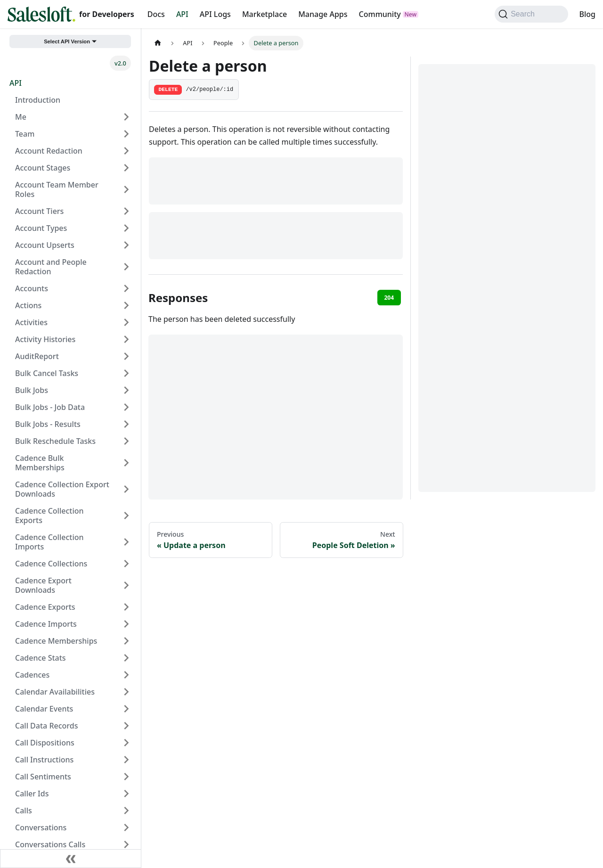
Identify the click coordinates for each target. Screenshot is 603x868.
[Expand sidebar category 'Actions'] (126, 305)
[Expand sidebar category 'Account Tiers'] (126, 211)
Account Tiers (39, 211)
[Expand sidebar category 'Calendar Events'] (126, 709)
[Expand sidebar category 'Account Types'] (126, 228)
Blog (587, 14)
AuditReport (37, 356)
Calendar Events (44, 709)
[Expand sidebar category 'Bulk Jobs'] (126, 390)
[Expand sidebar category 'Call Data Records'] (126, 726)
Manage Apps (323, 14)
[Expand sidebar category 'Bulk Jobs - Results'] (126, 424)
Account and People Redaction (51, 267)
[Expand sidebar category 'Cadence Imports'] (126, 624)
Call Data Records (46, 726)
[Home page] (158, 43)
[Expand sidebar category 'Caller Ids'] (126, 794)
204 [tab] (389, 298)
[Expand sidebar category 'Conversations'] (126, 827)
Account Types (41, 228)
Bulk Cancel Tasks (47, 373)
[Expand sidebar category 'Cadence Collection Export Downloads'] (126, 489)
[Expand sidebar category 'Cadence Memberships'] (126, 641)
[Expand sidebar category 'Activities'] (126, 322)
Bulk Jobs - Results (48, 424)
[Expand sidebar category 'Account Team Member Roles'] (126, 189)
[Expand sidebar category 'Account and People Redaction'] (126, 267)
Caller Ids (32, 794)
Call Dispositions (45, 743)
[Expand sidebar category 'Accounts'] (126, 288)
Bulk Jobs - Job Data (50, 407)
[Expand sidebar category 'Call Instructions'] (126, 760)
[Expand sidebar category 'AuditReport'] (126, 356)
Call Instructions (44, 760)
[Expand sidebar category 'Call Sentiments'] (126, 777)
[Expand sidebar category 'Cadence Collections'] (126, 564)
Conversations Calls (50, 844)
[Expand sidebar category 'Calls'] (126, 811)
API (182, 14)
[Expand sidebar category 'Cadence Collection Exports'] (126, 516)
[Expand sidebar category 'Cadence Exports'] (126, 607)
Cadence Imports (46, 624)
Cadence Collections (51, 564)
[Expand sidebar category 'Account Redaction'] (126, 151)
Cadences (32, 675)
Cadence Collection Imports (49, 542)
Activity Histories (45, 339)
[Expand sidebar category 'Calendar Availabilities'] (126, 692)
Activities (31, 322)
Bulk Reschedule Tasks (55, 441)
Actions (28, 305)
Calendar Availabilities (55, 692)
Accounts (32, 288)
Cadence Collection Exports (49, 516)
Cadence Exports (45, 607)
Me (21, 117)
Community (380, 14)
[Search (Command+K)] (531, 14)
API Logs (215, 14)
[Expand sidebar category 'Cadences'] (126, 675)
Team (25, 134)
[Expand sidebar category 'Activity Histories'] (126, 339)
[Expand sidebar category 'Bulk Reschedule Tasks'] (126, 441)
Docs (156, 14)
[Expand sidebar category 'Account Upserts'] (126, 245)
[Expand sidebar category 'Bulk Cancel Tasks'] (126, 373)
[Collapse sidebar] (71, 859)
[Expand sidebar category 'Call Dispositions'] (126, 743)
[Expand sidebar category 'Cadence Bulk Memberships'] (126, 463)
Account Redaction (49, 151)
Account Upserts (45, 245)
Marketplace (265, 14)
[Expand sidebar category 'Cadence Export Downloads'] (126, 585)
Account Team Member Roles (57, 189)
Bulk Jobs (32, 390)
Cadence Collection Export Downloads (62, 489)
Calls (24, 811)
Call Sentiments (43, 777)
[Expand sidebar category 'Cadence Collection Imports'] (126, 542)
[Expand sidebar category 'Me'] (126, 117)
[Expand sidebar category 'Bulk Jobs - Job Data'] (126, 407)
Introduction (38, 100)
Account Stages (43, 168)
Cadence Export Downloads (43, 585)
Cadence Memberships (56, 641)
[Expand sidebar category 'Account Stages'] (126, 168)
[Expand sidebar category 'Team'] (126, 134)
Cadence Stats (41, 658)
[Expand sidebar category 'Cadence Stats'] (126, 658)
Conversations (41, 827)
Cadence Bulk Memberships (40, 463)
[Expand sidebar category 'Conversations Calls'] (126, 844)
